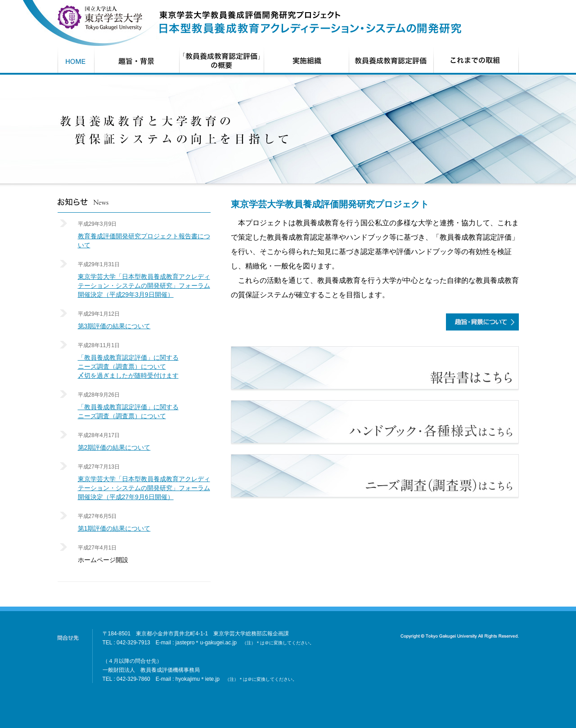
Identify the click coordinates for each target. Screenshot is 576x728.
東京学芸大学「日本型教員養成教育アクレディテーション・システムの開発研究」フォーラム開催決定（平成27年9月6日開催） (144, 488)
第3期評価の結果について (114, 326)
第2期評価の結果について (114, 447)
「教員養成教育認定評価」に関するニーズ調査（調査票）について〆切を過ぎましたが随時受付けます (128, 366)
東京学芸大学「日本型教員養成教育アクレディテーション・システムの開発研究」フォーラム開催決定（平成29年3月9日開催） (144, 286)
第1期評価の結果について (114, 528)
